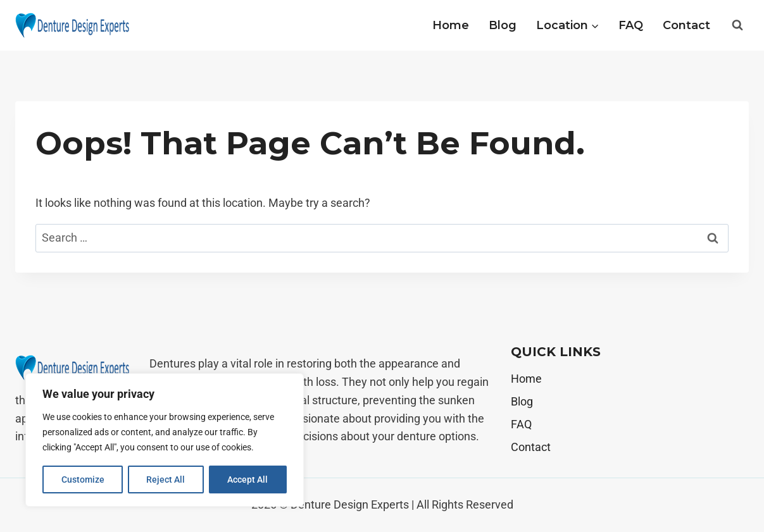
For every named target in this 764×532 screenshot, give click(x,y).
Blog (503, 25)
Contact (686, 25)
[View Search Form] (737, 25)
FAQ (631, 25)
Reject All (166, 479)
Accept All (248, 479)
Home (451, 25)
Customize (83, 479)
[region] (165, 440)
